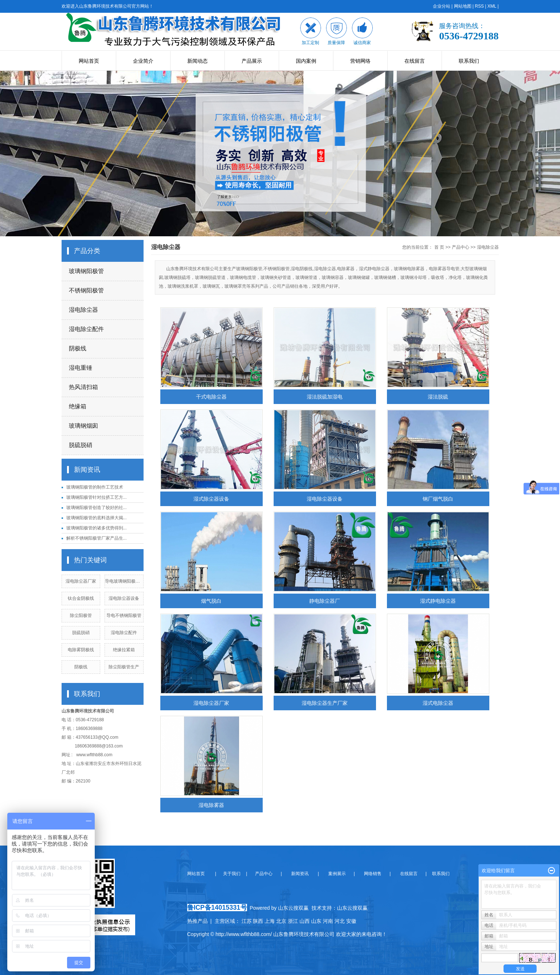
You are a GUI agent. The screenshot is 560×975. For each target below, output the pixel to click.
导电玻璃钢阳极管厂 (125, 581)
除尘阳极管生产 (124, 667)
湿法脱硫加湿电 (325, 397)
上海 (270, 921)
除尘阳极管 (81, 615)
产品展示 (252, 61)
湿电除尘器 (83, 310)
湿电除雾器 (211, 805)
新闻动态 (197, 61)
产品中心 (461, 247)
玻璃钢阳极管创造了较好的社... (97, 508)
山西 (305, 921)
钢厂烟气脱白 (438, 499)
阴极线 (78, 348)
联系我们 (469, 61)
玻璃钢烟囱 (83, 426)
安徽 (351, 921)
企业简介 (143, 61)
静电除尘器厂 (325, 601)
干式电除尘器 (211, 397)
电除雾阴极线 (81, 650)
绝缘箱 (78, 406)
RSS (479, 6)
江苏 (247, 921)
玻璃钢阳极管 (86, 271)
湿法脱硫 (438, 397)
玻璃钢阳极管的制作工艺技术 (95, 487)
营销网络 (360, 61)
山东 (316, 921)
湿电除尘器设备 (124, 598)
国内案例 (306, 61)
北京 (281, 921)
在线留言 (415, 61)
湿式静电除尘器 (438, 601)
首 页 (439, 247)
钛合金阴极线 (81, 598)
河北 (340, 921)
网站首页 (89, 61)
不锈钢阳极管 (86, 290)
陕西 (258, 921)
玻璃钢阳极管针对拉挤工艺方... (97, 497)
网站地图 (463, 6)
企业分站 (442, 6)
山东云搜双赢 (352, 908)
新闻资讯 (299, 874)
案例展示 (336, 874)
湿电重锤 (81, 368)
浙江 (293, 921)
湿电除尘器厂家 (81, 581)
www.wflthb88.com (94, 755)
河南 (328, 921)
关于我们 (234, 874)
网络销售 (373, 874)
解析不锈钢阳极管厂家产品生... (97, 538)
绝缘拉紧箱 (124, 650)
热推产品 (197, 921)
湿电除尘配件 (86, 329)
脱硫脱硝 (81, 445)
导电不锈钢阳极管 (124, 615)
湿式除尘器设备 (211, 499)
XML (492, 6)
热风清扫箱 (83, 387)
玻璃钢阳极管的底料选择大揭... (97, 518)
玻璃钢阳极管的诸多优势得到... (97, 528)
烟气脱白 (211, 601)
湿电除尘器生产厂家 (325, 703)
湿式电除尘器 (438, 703)
